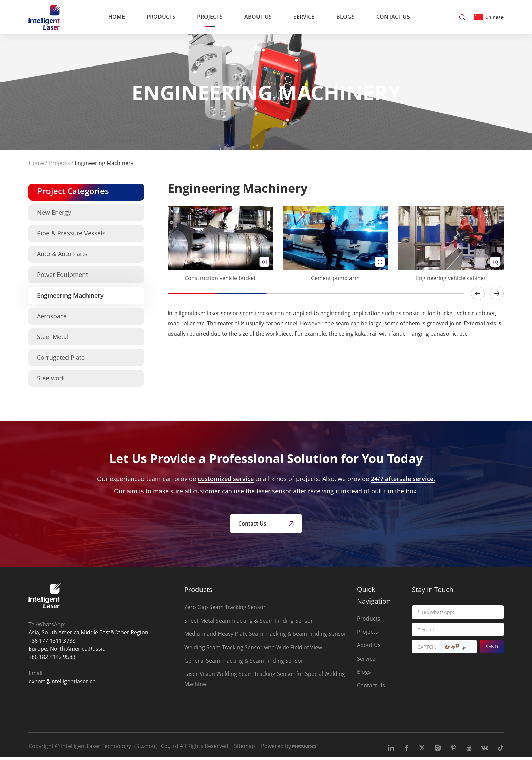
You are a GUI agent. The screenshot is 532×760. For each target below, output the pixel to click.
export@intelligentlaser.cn (62, 682)
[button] (478, 293)
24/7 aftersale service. (403, 479)
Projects (210, 16)
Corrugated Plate (61, 357)
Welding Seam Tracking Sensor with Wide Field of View (253, 648)
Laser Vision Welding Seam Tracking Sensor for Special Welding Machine (265, 681)
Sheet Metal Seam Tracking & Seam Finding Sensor (249, 621)
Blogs (345, 16)
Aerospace (52, 316)
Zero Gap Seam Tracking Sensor (225, 608)
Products (161, 16)
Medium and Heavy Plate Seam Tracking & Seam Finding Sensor (265, 635)
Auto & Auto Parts (62, 254)
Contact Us (393, 16)
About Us (258, 16)
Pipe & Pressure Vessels (71, 233)
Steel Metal (53, 337)
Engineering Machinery (104, 163)
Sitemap (245, 748)
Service (304, 16)
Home (117, 16)
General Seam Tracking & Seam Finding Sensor (244, 662)
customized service (226, 479)
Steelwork (51, 378)
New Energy (54, 212)
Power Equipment (62, 274)
